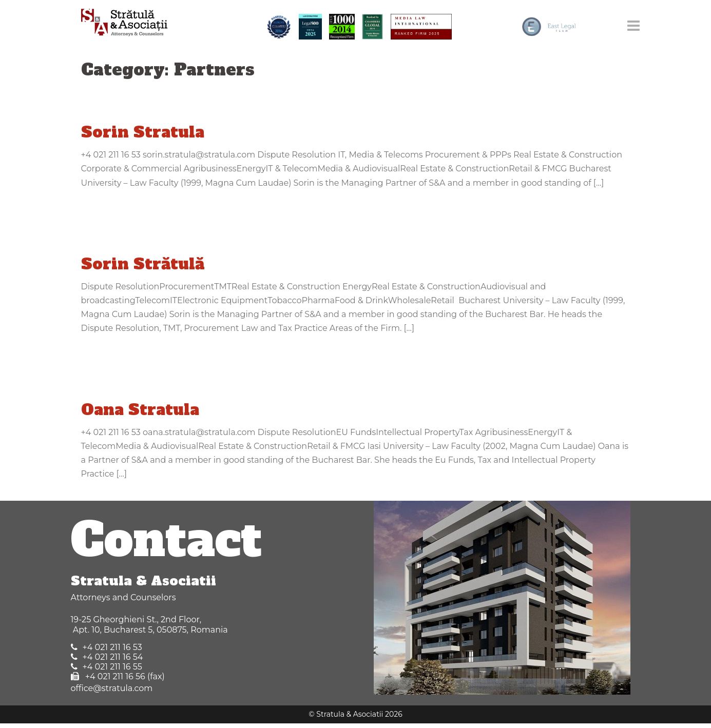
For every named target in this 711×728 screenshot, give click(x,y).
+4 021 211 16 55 (112, 667)
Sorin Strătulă (143, 264)
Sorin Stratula (143, 132)
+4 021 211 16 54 (113, 657)
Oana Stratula (140, 410)
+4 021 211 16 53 (112, 647)
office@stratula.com (112, 688)
